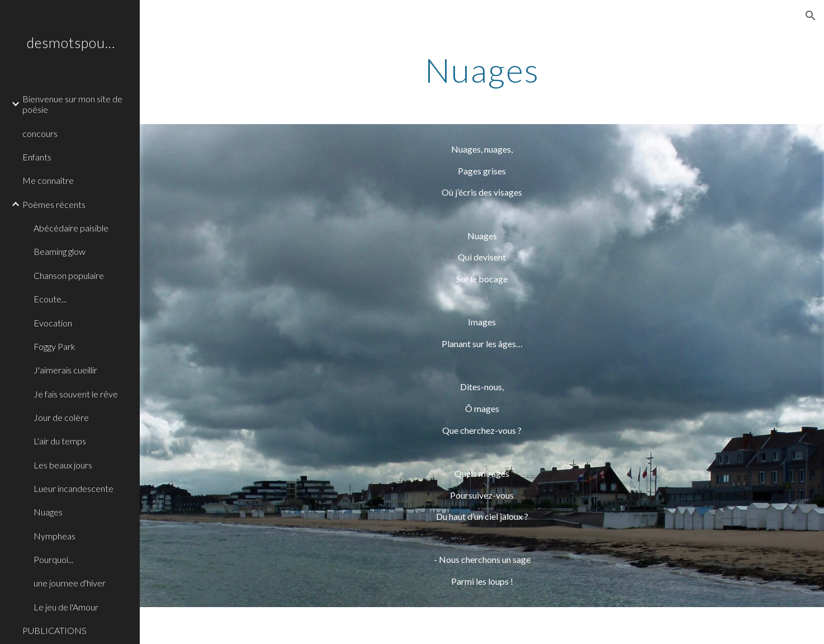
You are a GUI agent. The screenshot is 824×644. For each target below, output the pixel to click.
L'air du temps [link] (60, 441)
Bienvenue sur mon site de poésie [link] (72, 104)
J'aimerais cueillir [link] (65, 370)
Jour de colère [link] (61, 417)
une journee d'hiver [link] (70, 583)
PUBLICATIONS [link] (55, 630)
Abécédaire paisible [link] (71, 228)
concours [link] (40, 133)
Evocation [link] (53, 323)
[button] (811, 16)
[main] (482, 70)
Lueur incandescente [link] (74, 488)
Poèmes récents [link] (54, 204)
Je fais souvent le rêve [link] (76, 394)
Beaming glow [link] (60, 251)
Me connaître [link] (48, 180)
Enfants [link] (37, 157)
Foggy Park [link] (55, 346)
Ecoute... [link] (50, 299)
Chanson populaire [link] (69, 275)
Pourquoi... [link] (53, 559)
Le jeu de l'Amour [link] (66, 607)
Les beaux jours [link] (63, 465)
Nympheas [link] (55, 536)
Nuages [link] (48, 512)
